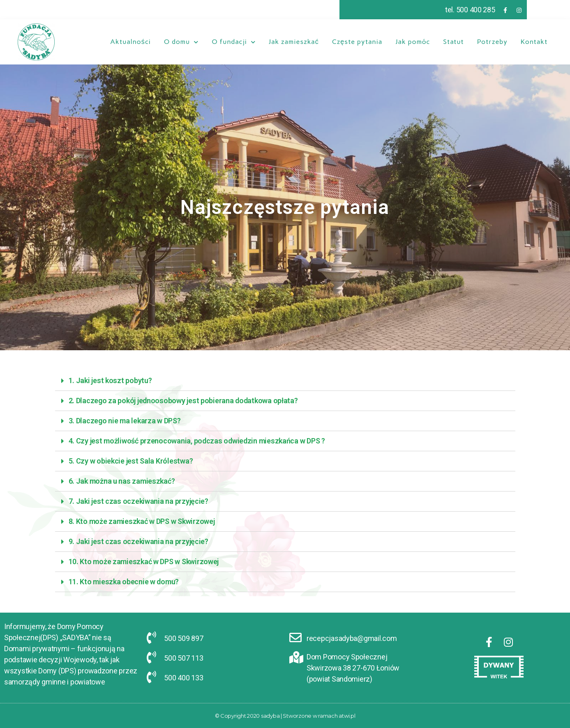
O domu (181, 42)
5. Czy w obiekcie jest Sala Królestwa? (131, 461)
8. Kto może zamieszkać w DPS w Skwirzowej (142, 521)
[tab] (285, 381)
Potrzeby (492, 42)
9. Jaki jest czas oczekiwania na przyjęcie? (138, 541)
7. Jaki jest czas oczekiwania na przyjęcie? (138, 501)
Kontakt (534, 42)
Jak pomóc (413, 42)
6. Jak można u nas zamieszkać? (122, 481)
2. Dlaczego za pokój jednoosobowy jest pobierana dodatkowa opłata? (183, 401)
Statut (453, 42)
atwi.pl (347, 716)
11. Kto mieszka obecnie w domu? (124, 582)
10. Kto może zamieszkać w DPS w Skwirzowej (144, 562)
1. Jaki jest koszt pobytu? (110, 380)
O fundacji (234, 42)
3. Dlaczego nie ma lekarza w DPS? (125, 421)
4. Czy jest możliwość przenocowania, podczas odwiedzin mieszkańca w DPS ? (197, 441)
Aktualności (130, 42)
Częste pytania (357, 42)
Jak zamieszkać (294, 42)
